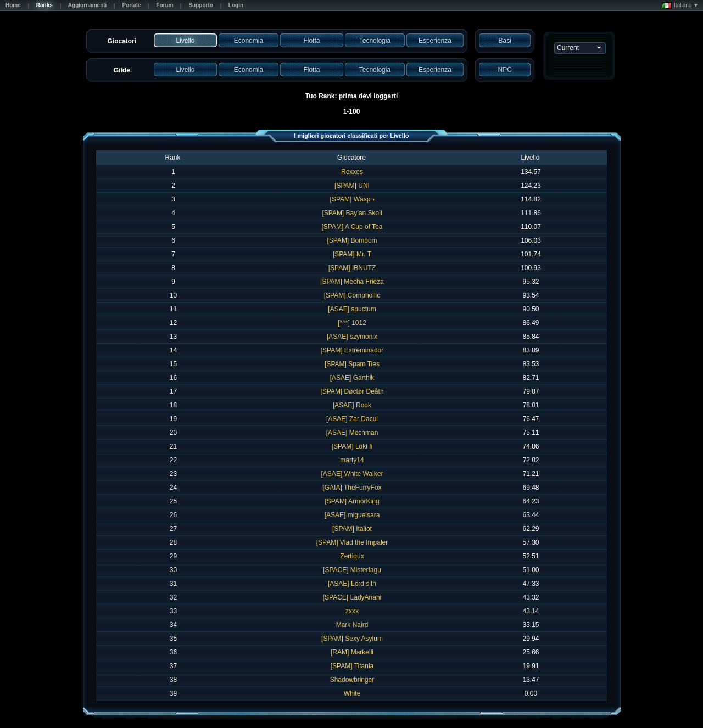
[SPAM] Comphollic (352, 295)
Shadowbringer (352, 680)
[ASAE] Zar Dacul (352, 419)
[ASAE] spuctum (352, 309)
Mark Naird (352, 625)
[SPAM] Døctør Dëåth (352, 391)
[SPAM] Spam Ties (352, 364)
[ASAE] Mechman (352, 433)
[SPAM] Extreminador (352, 350)
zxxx (352, 611)
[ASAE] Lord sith (352, 584)
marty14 (352, 460)
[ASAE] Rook (352, 405)
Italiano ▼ (680, 5)
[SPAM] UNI (352, 186)
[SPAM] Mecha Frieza (352, 282)
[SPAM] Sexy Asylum (352, 639)
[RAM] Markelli (352, 652)
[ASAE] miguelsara (352, 515)
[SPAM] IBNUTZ (352, 268)
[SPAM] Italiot (352, 529)
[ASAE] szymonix (352, 337)
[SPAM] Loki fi (352, 446)
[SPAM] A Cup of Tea (352, 227)
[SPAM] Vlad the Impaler (352, 542)
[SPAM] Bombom (352, 240)
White (352, 693)
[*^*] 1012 (352, 323)
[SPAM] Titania (352, 666)
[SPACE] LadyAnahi (352, 597)
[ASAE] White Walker (352, 474)
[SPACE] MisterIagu (352, 570)
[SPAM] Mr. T (352, 254)
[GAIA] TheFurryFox (352, 488)
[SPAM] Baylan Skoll (352, 213)
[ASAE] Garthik (352, 378)
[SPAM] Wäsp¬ (352, 199)
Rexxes (352, 172)
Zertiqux (352, 556)
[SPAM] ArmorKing (352, 501)
